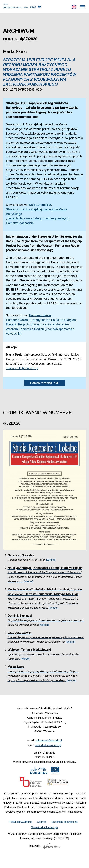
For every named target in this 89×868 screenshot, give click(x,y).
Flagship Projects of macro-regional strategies (38, 324)
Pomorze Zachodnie (20, 223)
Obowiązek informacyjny (45, 827)
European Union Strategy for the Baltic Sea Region (41, 320)
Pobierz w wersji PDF (45, 383)
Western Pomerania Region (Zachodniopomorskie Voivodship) (40, 331)
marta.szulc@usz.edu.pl (22, 368)
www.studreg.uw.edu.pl (48, 745)
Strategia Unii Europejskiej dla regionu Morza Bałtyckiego (36, 212)
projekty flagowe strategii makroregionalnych (38, 218)
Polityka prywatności (20, 822)
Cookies (42, 822)
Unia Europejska (40, 205)
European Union (40, 315)
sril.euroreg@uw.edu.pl (49, 741)
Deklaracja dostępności (65, 822)
